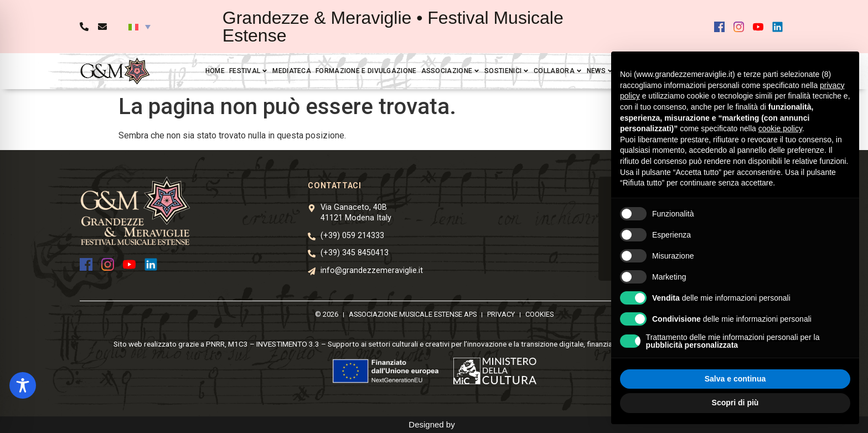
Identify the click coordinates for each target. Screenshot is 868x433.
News (600, 71)
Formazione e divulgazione (366, 71)
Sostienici (507, 71)
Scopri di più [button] (735, 403)
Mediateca (292, 71)
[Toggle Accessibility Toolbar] (23, 385)
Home (215, 71)
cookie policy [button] (780, 128)
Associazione (451, 71)
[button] (139, 27)
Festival (249, 71)
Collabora (558, 71)
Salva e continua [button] (735, 379)
